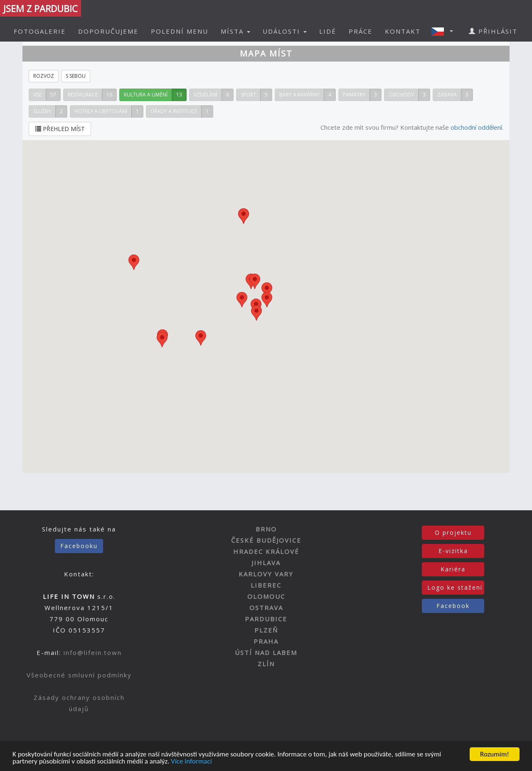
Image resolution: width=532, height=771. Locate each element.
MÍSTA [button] (235, 31)
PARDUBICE (266, 619)
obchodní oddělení (476, 127)
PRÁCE (361, 31)
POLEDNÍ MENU (180, 31)
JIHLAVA (266, 563)
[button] (445, 31)
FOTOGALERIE (40, 31)
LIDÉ (328, 31)
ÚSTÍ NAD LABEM (266, 652)
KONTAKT (403, 31)
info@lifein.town (93, 652)
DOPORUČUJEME (108, 31)
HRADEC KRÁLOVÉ (266, 551)
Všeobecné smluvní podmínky (79, 675)
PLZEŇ (266, 630)
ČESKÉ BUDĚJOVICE (266, 540)
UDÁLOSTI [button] (285, 31)
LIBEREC (266, 585)
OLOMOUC (266, 596)
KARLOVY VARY (266, 574)
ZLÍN (266, 664)
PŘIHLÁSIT (493, 31)
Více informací (191, 762)
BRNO (266, 529)
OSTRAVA (266, 608)
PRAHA (266, 641)
